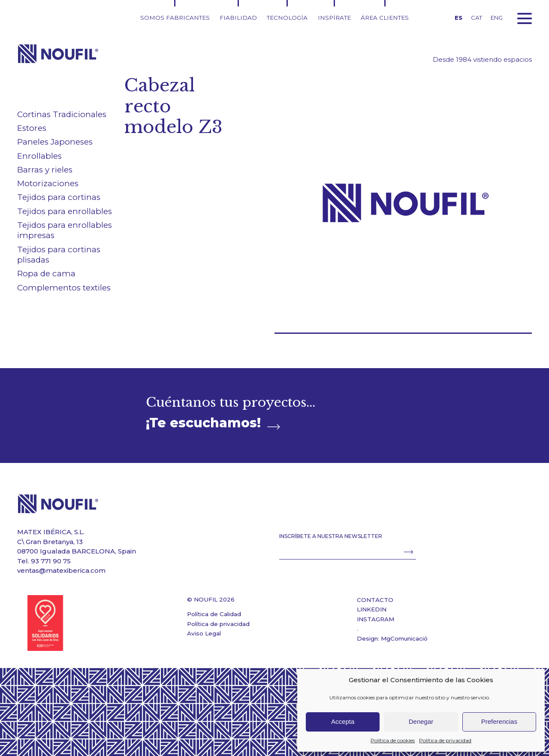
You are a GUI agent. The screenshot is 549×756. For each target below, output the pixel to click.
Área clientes (385, 18)
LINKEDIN (372, 609)
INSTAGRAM (376, 619)
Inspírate (334, 18)
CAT (477, 18)
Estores (32, 128)
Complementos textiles (64, 288)
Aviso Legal (204, 633)
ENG (497, 18)
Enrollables (39, 156)
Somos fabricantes (175, 18)
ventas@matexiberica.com (61, 570)
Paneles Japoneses (55, 142)
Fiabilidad (238, 18)
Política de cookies (393, 740)
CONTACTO (375, 600)
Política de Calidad (214, 614)
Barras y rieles (45, 170)
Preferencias (499, 721)
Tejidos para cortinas (59, 197)
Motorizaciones (48, 183)
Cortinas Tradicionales (62, 114)
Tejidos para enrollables (65, 211)
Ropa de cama (46, 274)
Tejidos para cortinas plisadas (59, 255)
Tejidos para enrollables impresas (65, 230)
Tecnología (287, 18)
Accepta (343, 721)
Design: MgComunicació (392, 638)
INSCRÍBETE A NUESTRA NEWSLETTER (331, 536)
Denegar (421, 721)
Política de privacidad (445, 740)
